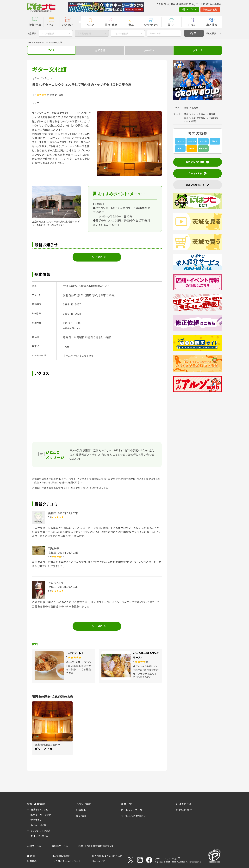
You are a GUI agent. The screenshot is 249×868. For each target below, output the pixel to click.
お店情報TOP (42, 42)
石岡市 (195, 108)
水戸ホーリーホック (41, 815)
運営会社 (32, 856)
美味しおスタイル (39, 836)
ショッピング (151, 25)
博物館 (212, 114)
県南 (186, 108)
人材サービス (34, 846)
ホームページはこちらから (78, 355)
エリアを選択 (48, 33)
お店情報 (81, 810)
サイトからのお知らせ (133, 816)
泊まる (192, 25)
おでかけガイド (38, 825)
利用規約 (32, 861)
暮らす (171, 25)
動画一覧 (126, 804)
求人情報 (212, 25)
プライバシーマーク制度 (166, 859)
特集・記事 (35, 25)
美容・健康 (111, 25)
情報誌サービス (60, 846)
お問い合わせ (184, 810)
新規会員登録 (194, 9)
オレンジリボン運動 (40, 831)
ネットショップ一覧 (132, 810)
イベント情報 (83, 804)
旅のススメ (36, 820)
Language (214, 9)
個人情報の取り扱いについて (107, 856)
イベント (51, 25)
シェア (36, 103)
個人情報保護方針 (61, 856)
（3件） (62, 95)
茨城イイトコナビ (39, 810)
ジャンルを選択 (121, 33)
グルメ (91, 25)
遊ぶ (131, 25)
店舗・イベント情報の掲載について (96, 846)
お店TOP (68, 25)
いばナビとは (184, 804)
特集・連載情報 (36, 804)
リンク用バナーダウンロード (66, 861)
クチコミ (198, 50)
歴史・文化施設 (199, 114)
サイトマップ (98, 861)
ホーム (30, 42)
